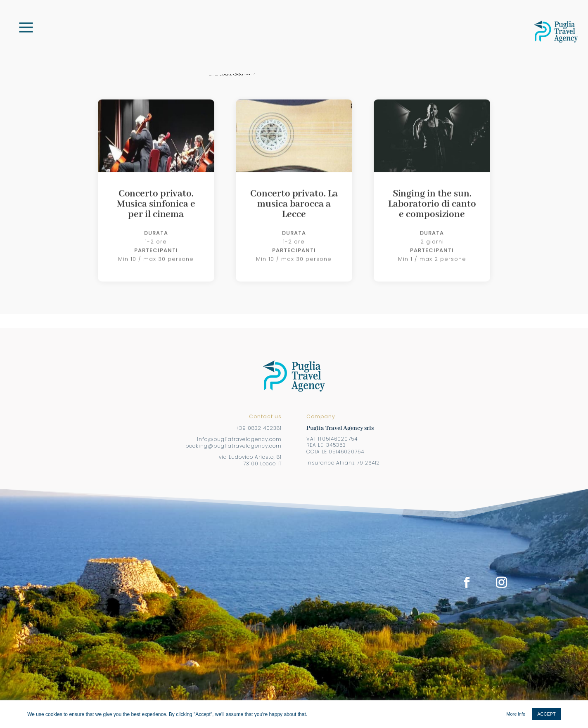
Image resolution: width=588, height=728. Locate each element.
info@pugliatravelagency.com (239, 439)
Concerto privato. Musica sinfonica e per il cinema (156, 223)
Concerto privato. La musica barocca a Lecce (294, 223)
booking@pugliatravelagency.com (234, 446)
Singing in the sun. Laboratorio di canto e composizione (432, 223)
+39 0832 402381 (259, 428)
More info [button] (516, 714)
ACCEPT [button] (547, 714)
